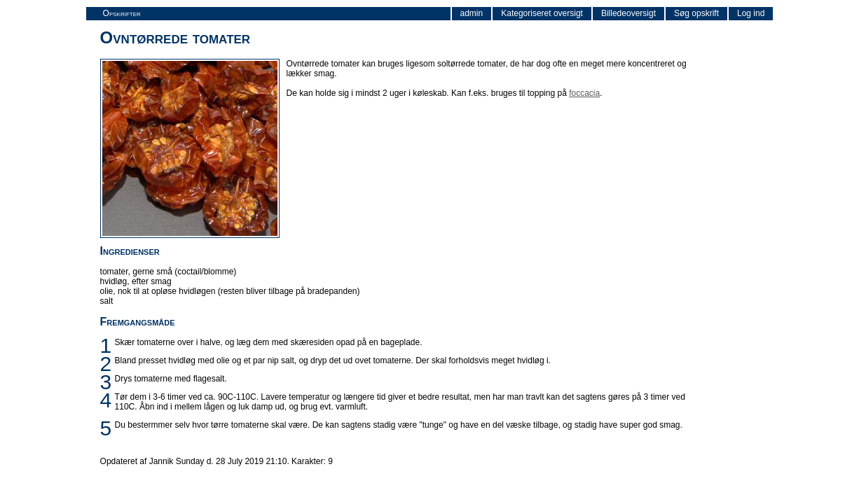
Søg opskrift (696, 13)
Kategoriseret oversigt (542, 13)
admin (472, 13)
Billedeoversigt (628, 13)
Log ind (751, 13)
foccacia (584, 93)
